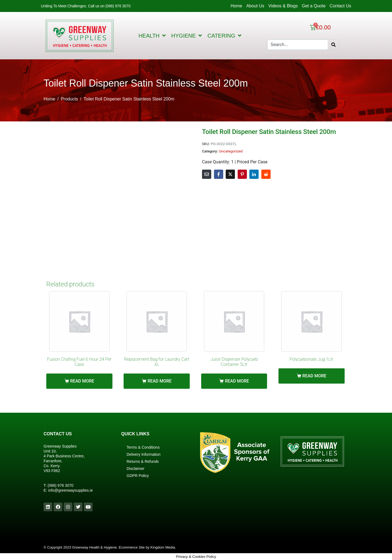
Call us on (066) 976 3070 (109, 6)
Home (236, 6)
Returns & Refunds (143, 461)
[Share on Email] (207, 174)
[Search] (333, 45)
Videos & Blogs (283, 6)
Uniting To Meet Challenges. (64, 6)
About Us (255, 6)
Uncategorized (231, 151)
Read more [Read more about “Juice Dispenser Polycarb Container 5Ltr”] (237, 381)
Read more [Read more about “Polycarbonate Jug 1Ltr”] (314, 376)
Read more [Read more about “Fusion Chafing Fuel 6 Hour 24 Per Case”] (82, 381)
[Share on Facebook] (219, 174)
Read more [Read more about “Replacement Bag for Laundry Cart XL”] (160, 381)
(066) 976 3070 (61, 485)
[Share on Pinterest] (242, 174)
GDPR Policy (138, 476)
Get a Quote (314, 6)
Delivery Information (144, 454)
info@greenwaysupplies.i (69, 490)
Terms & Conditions (143, 447)
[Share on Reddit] (266, 174)
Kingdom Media (163, 547)
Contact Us (340, 6)
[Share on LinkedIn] (254, 174)
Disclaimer (135, 469)
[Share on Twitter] (230, 174)
